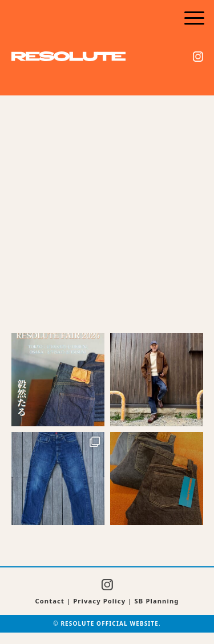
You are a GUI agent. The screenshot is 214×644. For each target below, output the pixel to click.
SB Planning (157, 601)
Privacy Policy (99, 601)
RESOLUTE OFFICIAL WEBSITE (110, 623)
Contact (49, 601)
